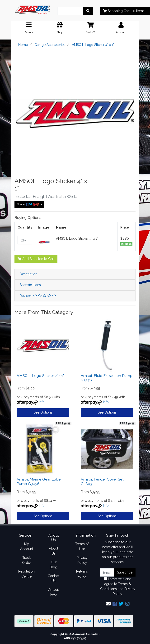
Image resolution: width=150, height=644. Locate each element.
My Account (27, 546)
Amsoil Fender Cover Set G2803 (102, 481)
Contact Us (54, 578)
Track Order (27, 560)
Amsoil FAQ (54, 592)
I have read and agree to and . (118, 586)
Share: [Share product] (28, 204)
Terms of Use (82, 546)
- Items (124, 11)
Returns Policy (82, 574)
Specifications (30, 285)
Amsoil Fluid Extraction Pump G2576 (107, 378)
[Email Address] (107, 572)
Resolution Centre (26, 574)
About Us (54, 551)
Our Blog (54, 565)
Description (28, 274)
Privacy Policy (82, 560)
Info (42, 402)
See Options (43, 412)
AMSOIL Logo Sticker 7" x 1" (40, 376)
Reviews (38, 296)
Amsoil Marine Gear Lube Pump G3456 (39, 481)
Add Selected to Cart (36, 259)
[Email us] (108, 604)
